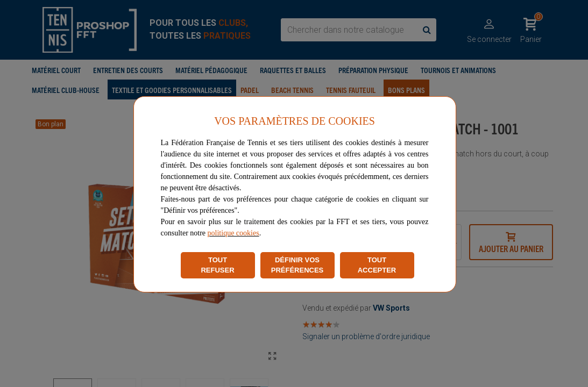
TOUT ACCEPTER (377, 265)
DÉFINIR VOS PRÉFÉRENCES (297, 265)
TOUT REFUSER (217, 265)
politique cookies (233, 233)
